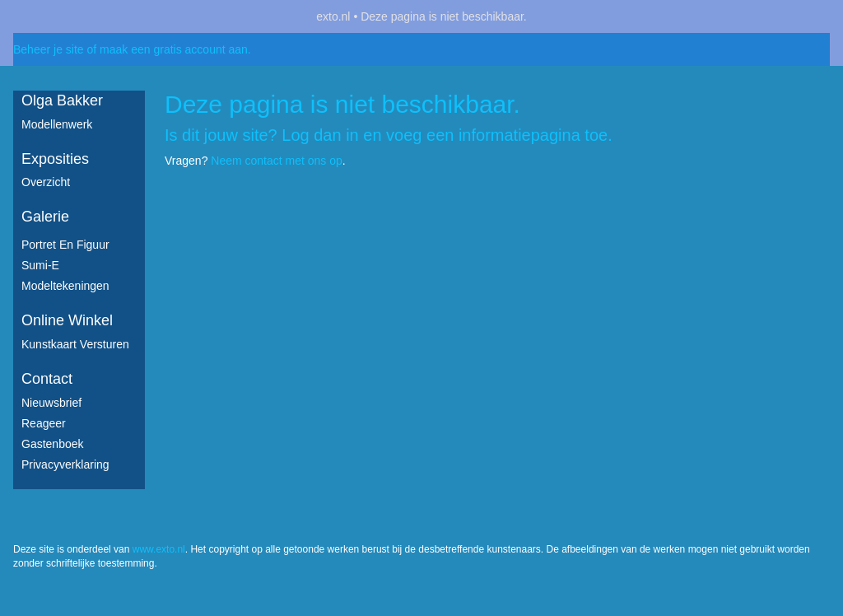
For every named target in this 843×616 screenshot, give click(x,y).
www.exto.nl (159, 549)
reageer (44, 423)
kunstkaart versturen (75, 344)
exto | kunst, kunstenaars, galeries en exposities (60, 16)
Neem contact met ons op (277, 161)
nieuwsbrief (51, 403)
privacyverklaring (65, 464)
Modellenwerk (57, 124)
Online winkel (67, 320)
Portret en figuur (65, 245)
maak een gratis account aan (174, 49)
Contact (47, 379)
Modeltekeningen (65, 286)
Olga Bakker (62, 100)
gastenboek (53, 444)
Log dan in (320, 135)
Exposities (55, 159)
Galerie (45, 217)
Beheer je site (49, 49)
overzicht (46, 182)
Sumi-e (40, 265)
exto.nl (333, 16)
